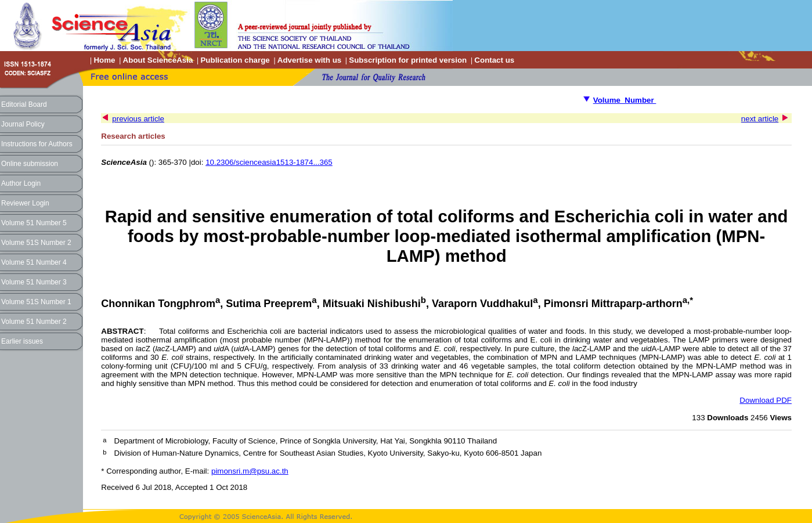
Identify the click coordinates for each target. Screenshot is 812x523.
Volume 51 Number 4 (34, 262)
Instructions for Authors (37, 144)
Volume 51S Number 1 (36, 302)
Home (104, 60)
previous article (138, 119)
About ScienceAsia (158, 60)
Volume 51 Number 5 (34, 223)
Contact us (494, 60)
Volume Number (625, 100)
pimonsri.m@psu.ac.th (250, 471)
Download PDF (766, 400)
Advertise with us (309, 60)
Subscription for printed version (408, 60)
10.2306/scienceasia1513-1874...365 (269, 162)
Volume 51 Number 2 (34, 322)
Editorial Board (24, 104)
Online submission (30, 164)
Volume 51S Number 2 (36, 243)
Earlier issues (22, 341)
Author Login (21, 183)
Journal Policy (23, 124)
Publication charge (235, 60)
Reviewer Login (25, 203)
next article (760, 119)
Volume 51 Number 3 (34, 282)
